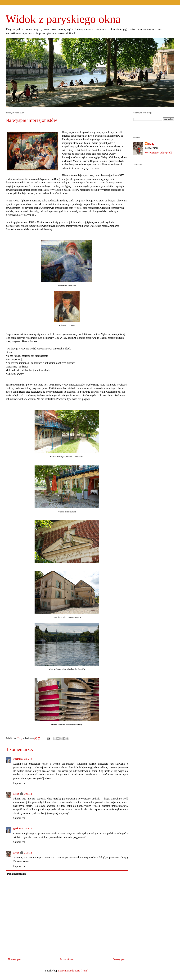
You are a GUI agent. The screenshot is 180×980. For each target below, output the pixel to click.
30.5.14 (28, 759)
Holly (16, 794)
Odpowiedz (19, 783)
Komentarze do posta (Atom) (73, 971)
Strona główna (67, 959)
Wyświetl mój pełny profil (158, 153)
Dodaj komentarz (17, 874)
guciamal (18, 759)
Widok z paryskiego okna (63, 19)
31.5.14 (28, 853)
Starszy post (119, 959)
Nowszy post (15, 959)
